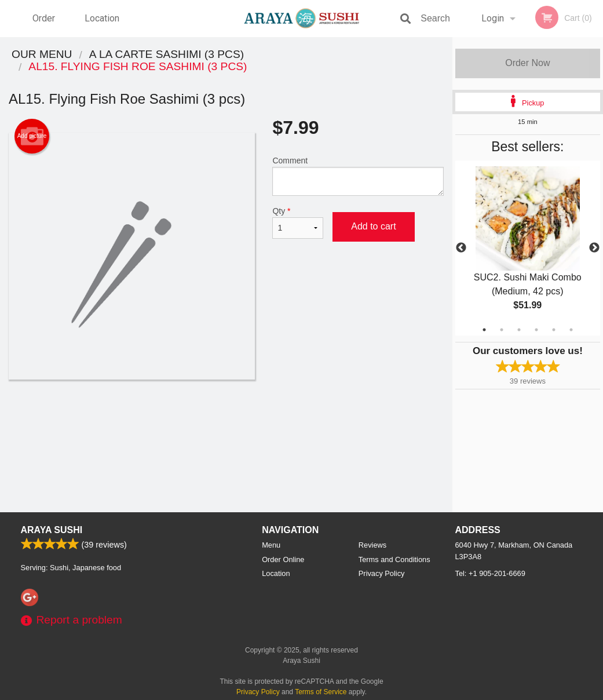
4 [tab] (536, 330)
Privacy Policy (382, 573)
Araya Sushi (52, 530)
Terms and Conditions (394, 559)
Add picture (32, 136)
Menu (271, 545)
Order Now (527, 63)
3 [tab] (519, 330)
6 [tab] (571, 330)
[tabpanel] (528, 248)
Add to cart (373, 226)
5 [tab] (554, 330)
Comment (358, 176)
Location (102, 18)
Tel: (490, 573)
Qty (298, 223)
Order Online (45, 25)
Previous (461, 248)
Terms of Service (321, 692)
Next (594, 248)
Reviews (372, 545)
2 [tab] (502, 330)
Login (493, 18)
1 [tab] (484, 330)
